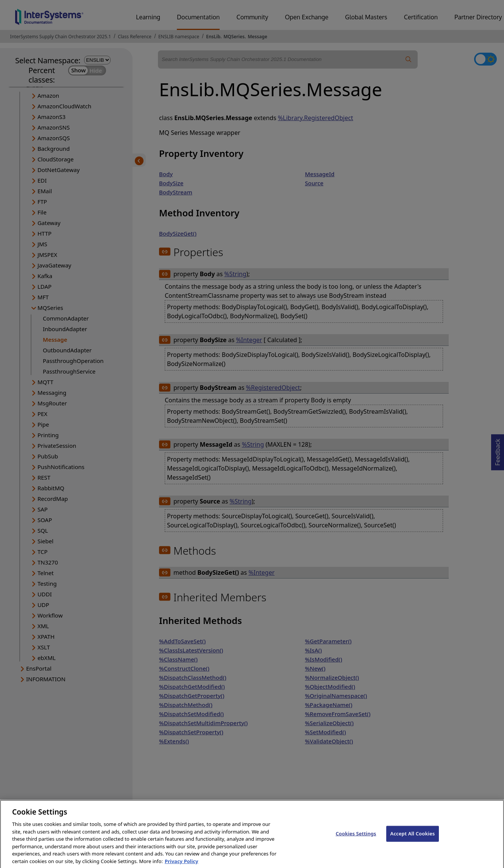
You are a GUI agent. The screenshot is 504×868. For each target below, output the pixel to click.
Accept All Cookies (413, 840)
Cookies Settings (356, 840)
